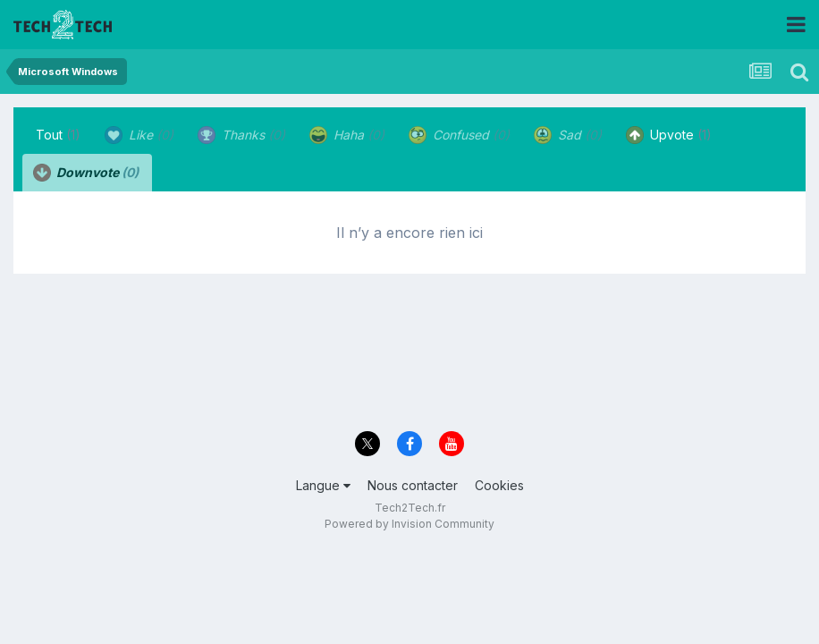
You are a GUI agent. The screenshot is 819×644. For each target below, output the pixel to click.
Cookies (499, 485)
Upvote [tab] (669, 135)
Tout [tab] (58, 135)
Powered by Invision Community (409, 524)
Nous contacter (413, 485)
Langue (323, 485)
